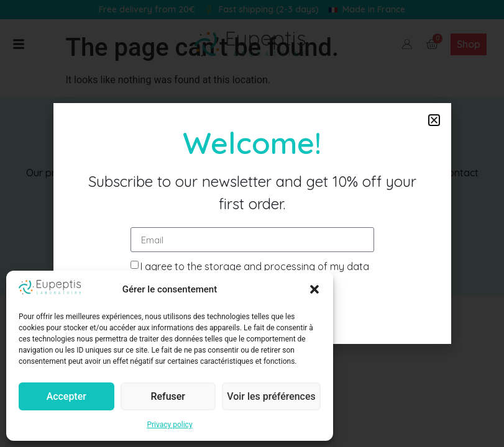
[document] (252, 223)
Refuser (169, 397)
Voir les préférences (272, 397)
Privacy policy (169, 425)
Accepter (66, 397)
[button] (314, 289)
